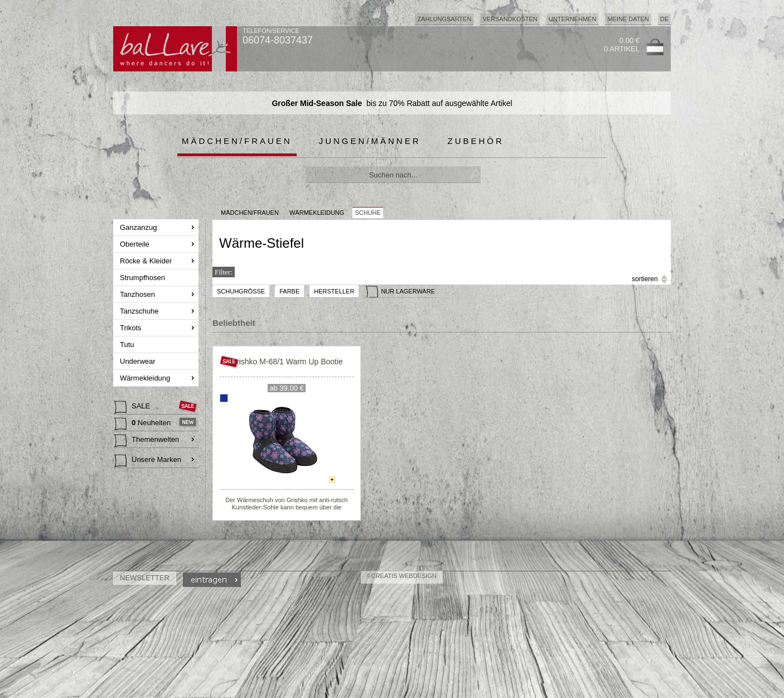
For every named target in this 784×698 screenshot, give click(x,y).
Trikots (132, 328)
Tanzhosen (139, 294)
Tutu (128, 345)
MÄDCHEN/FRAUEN (250, 213)
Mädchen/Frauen (237, 141)
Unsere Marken (148, 461)
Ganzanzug (139, 227)
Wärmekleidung (146, 378)
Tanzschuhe (140, 311)
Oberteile (135, 244)
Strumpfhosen (144, 278)
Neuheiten (144, 424)
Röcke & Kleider (147, 261)
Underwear (139, 361)
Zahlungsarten (444, 19)
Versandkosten (510, 19)
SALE (133, 407)
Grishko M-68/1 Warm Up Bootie (287, 362)
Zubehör (476, 141)
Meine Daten (628, 19)
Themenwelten (147, 441)
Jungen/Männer (370, 141)
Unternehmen (573, 19)
